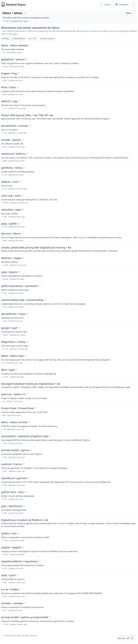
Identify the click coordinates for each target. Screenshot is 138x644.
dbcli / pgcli (8, 370)
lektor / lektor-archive (14, 422)
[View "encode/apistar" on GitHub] (23, 140)
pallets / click (9, 533)
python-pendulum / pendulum (20, 286)
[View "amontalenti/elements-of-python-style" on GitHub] (50, 436)
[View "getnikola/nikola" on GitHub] (24, 168)
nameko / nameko (12, 603)
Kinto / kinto (9, 87)
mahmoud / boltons (13, 154)
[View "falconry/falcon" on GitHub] (22, 233)
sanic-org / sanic (11, 196)
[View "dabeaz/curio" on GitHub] (20, 182)
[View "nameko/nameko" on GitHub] (25, 603)
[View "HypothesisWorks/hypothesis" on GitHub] (39, 561)
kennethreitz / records (15, 126)
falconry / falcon (11, 233)
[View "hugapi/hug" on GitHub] (19, 73)
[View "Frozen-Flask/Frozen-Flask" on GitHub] (35, 408)
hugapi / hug (9, 73)
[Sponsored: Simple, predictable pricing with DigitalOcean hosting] (69, 249)
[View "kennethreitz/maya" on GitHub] (27, 314)
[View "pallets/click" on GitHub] (18, 533)
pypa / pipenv (9, 272)
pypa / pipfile (9, 224)
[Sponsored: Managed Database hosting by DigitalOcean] (69, 385)
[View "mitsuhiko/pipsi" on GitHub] (23, 210)
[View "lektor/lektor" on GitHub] (25, 13)
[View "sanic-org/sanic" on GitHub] (23, 196)
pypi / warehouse (12, 506)
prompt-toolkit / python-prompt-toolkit (25, 617)
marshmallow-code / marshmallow (22, 300)
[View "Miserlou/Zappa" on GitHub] (23, 258)
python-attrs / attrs (13, 492)
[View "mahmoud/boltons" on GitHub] (27, 154)
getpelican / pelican (13, 59)
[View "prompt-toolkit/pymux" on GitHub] (31, 450)
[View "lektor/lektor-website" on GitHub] (30, 45)
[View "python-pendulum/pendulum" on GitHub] (40, 286)
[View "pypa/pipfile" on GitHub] (19, 224)
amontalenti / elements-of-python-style (25, 436)
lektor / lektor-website (15, 45)
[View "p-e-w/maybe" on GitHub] (20, 589)
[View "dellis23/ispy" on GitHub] (19, 101)
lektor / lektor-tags (12, 356)
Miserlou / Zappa (11, 258)
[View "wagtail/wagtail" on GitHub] (23, 547)
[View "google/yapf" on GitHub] (19, 328)
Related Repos (16, 5)
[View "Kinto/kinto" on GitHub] (18, 87)
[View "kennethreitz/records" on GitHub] (30, 126)
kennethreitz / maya (13, 314)
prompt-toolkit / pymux (15, 450)
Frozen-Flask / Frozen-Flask (17, 408)
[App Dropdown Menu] (134, 5)
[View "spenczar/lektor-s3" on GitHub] (27, 394)
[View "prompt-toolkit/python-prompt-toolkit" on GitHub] (50, 617)
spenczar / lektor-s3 (13, 394)
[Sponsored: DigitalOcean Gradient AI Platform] (69, 523)
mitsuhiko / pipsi (11, 210)
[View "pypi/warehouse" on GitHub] (24, 506)
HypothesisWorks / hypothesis (19, 561)
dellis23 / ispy (9, 101)
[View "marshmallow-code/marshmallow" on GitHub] (45, 300)
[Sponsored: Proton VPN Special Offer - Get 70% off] (69, 117)
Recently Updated (47, 39)
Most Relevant (18, 39)
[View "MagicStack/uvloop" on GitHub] (27, 342)
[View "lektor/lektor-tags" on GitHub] (25, 356)
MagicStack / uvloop (13, 342)
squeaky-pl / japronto (14, 478)
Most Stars (33, 39)
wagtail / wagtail (11, 547)
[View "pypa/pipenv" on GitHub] (19, 272)
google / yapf (9, 328)
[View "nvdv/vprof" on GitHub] (17, 575)
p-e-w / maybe (10, 589)
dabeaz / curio (10, 182)
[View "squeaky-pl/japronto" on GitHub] (29, 478)
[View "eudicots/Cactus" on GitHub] (24, 464)
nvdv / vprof (8, 575)
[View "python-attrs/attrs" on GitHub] (26, 492)
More (131, 13)
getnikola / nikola (12, 168)
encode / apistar (11, 140)
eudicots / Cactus (11, 464)
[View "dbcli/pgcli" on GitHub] (17, 370)
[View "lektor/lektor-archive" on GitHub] (29, 422)
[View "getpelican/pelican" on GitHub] (27, 59)
